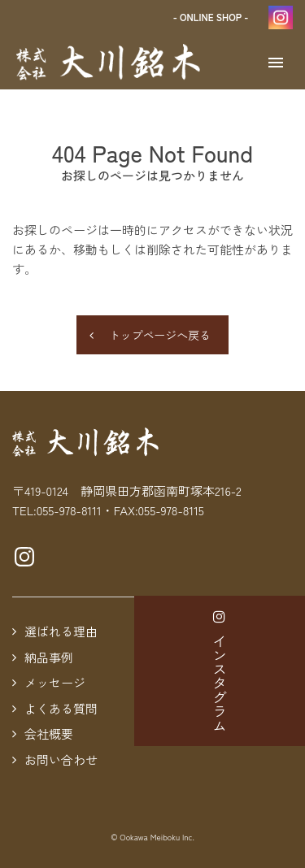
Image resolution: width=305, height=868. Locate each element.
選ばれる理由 (61, 631)
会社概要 (49, 733)
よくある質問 (61, 708)
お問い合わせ (61, 759)
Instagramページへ (24, 557)
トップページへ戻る (160, 335)
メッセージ (55, 682)
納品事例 (49, 657)
